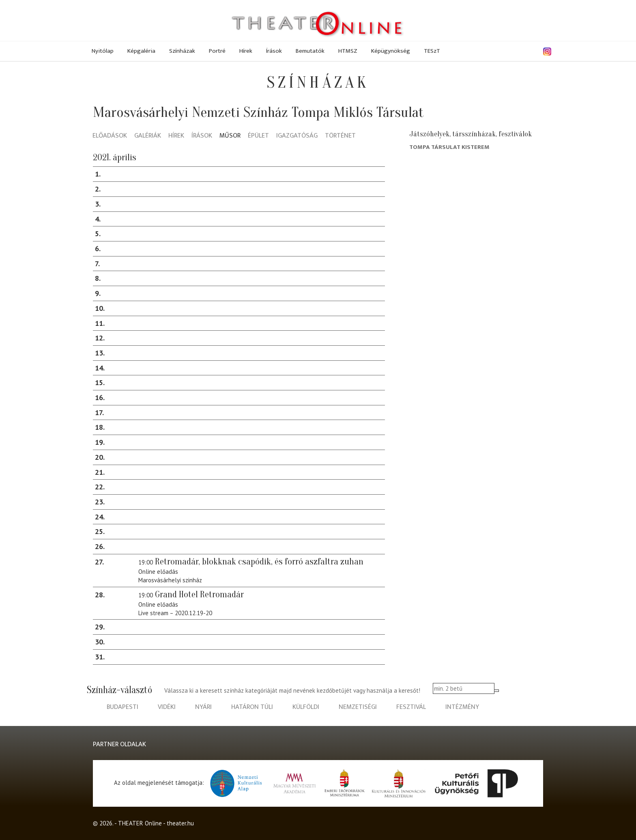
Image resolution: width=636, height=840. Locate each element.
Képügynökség (391, 51)
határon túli (252, 707)
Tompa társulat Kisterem (449, 147)
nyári (203, 707)
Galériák (148, 136)
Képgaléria (141, 51)
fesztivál (411, 707)
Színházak (182, 51)
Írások (274, 51)
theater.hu (180, 823)
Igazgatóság (297, 136)
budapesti (122, 707)
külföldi (306, 707)
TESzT (432, 51)
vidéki (167, 707)
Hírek (246, 51)
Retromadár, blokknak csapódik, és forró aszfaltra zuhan (259, 562)
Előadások (110, 136)
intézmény (462, 707)
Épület (258, 136)
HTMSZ (348, 51)
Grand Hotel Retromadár (199, 594)
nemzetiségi (358, 707)
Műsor (230, 136)
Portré (217, 51)
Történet (340, 136)
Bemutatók (310, 51)
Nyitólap (103, 51)
